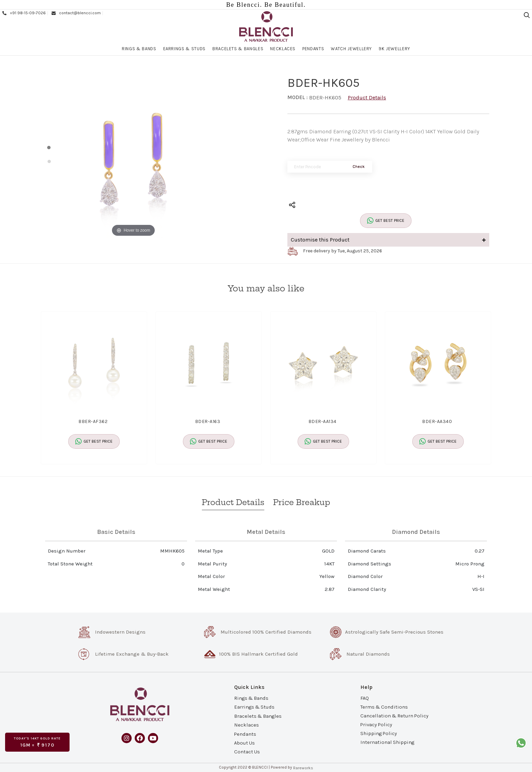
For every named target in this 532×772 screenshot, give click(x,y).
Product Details (367, 98)
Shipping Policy (379, 733)
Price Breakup (302, 502)
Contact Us (247, 752)
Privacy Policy (376, 725)
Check (359, 167)
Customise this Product (388, 240)
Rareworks (303, 768)
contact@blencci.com (76, 13)
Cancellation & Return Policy (394, 716)
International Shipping (387, 742)
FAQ (365, 698)
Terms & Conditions (384, 707)
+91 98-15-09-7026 (24, 13)
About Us (244, 743)
